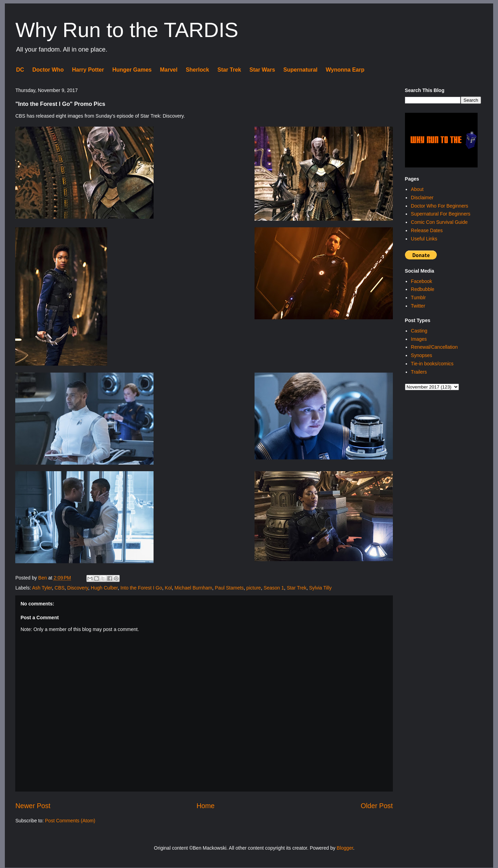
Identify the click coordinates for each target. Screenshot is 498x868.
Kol (168, 588)
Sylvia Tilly (320, 588)
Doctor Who (48, 70)
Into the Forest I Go (141, 588)
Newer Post (33, 806)
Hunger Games (132, 70)
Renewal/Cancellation (434, 347)
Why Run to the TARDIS (127, 30)
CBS (60, 588)
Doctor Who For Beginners (440, 206)
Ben (43, 578)
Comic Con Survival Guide (439, 222)
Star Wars (262, 70)
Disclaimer (422, 198)
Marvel (169, 70)
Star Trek (229, 70)
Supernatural (300, 70)
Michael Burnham (193, 588)
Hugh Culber (104, 588)
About (417, 189)
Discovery (77, 588)
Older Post (377, 806)
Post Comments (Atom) (70, 821)
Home (205, 806)
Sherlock (197, 70)
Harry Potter (88, 70)
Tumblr (418, 298)
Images (419, 339)
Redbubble (423, 289)
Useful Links (424, 239)
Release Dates (427, 230)
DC (20, 70)
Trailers (419, 372)
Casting (419, 331)
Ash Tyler (42, 588)
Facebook (421, 281)
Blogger (345, 848)
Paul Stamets (229, 588)
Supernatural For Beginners (441, 214)
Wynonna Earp (345, 70)
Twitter (418, 306)
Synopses (421, 355)
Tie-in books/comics (432, 364)
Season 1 (274, 588)
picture (253, 588)
